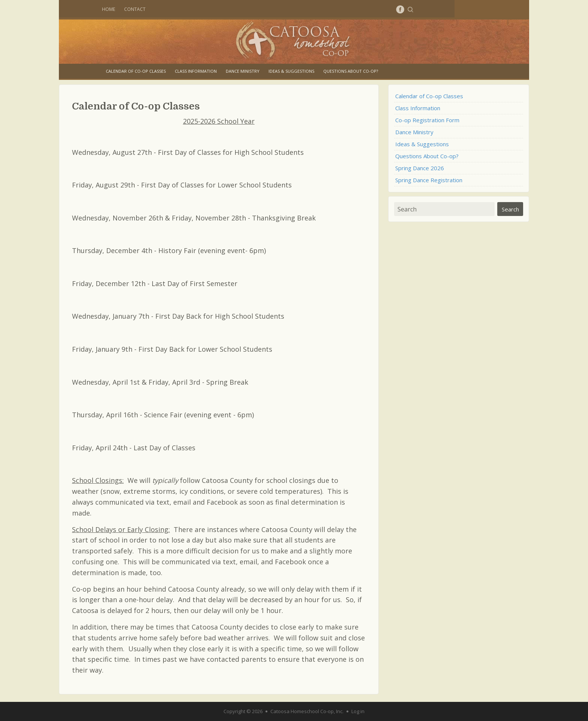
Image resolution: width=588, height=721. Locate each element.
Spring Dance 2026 (420, 168)
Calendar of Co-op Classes (136, 71)
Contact (135, 9)
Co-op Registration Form (427, 120)
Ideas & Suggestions (291, 71)
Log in (358, 711)
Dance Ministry (243, 71)
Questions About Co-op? (351, 71)
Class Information (196, 71)
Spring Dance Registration (429, 180)
